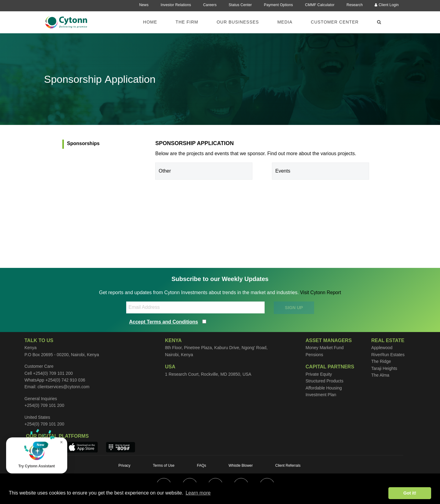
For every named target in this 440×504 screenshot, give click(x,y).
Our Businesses (238, 22)
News (144, 5)
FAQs (201, 466)
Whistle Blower (241, 466)
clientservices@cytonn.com (64, 387)
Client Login (387, 5)
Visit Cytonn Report (321, 292)
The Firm (187, 22)
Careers (210, 5)
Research (355, 5)
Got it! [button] (410, 493)
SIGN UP (294, 308)
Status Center (240, 5)
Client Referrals (288, 466)
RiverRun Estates (388, 355)
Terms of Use (164, 466)
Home (150, 22)
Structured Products (324, 381)
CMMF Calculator (320, 5)
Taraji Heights (384, 368)
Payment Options (279, 5)
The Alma (380, 375)
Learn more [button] (198, 493)
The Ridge (381, 361)
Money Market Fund (325, 348)
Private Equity (319, 374)
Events (283, 171)
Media (285, 22)
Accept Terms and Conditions (164, 321)
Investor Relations (176, 5)
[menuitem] (154, 22)
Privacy (125, 466)
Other (165, 171)
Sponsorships (83, 143)
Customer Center (335, 22)
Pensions (314, 355)
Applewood (382, 348)
